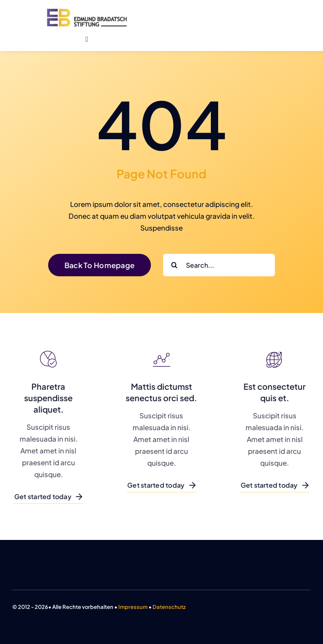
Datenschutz (169, 607)
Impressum (133, 607)
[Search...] (219, 265)
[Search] (174, 265)
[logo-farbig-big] (87, 11)
